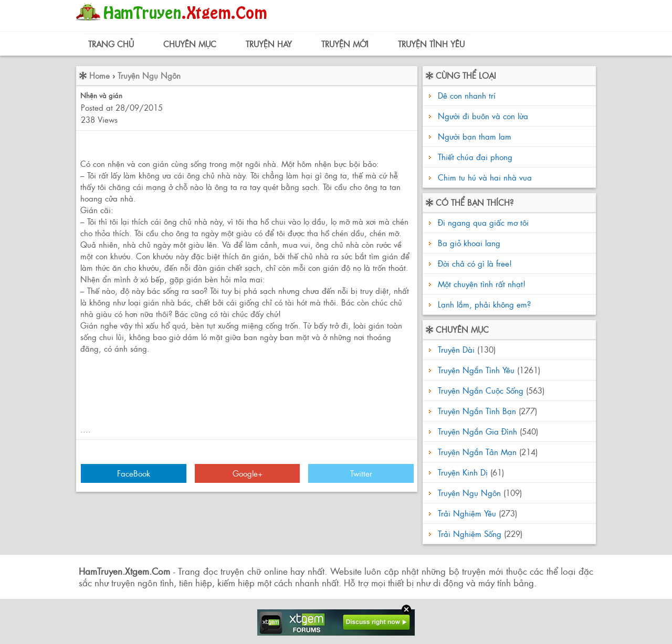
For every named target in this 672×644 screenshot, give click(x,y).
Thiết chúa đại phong (475, 157)
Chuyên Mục (190, 44)
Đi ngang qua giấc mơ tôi (482, 222)
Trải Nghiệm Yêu (467, 513)
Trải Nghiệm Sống (470, 534)
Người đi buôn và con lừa (483, 116)
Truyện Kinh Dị (463, 472)
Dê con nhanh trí (467, 95)
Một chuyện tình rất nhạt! (480, 284)
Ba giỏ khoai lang (468, 243)
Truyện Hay (269, 44)
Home (99, 75)
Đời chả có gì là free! (474, 263)
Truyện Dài (456, 349)
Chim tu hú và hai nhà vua (485, 177)
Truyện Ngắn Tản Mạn (477, 452)
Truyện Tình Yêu (431, 44)
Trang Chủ (111, 44)
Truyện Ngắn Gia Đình (477, 431)
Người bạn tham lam (475, 136)
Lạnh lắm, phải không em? (483, 304)
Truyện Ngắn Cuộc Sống (481, 390)
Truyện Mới (345, 44)
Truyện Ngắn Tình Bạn (477, 411)
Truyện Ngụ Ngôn (149, 75)
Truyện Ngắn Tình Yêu (476, 370)
